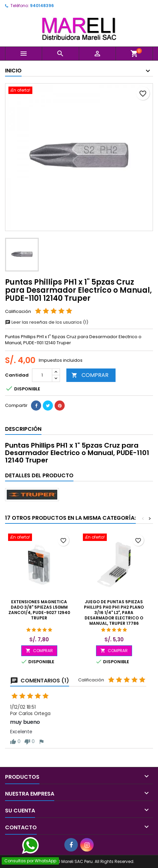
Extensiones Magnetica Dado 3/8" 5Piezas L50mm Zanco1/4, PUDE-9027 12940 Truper (39, 610)
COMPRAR (90, 375)
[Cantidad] (42, 375)
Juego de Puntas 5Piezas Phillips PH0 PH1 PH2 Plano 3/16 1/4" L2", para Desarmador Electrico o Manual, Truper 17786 (114, 613)
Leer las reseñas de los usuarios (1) (47, 322)
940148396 (42, 6)
